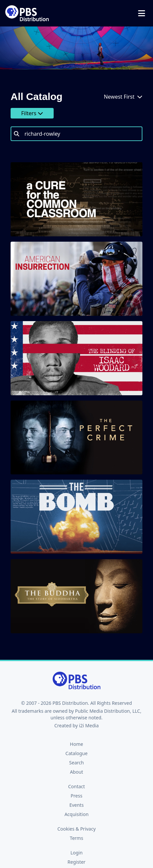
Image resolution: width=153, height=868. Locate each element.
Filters (32, 113)
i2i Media (89, 725)
